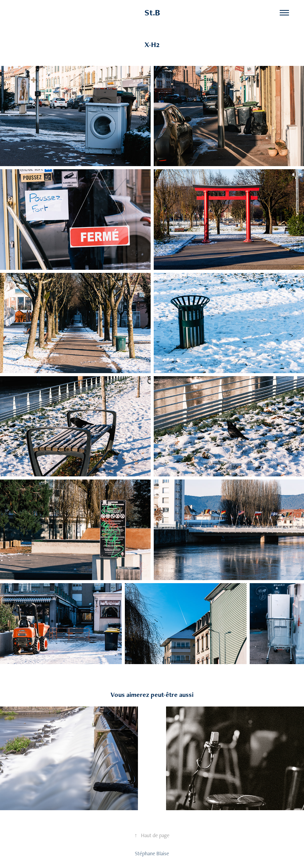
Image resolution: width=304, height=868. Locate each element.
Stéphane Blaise (152, 853)
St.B (152, 13)
